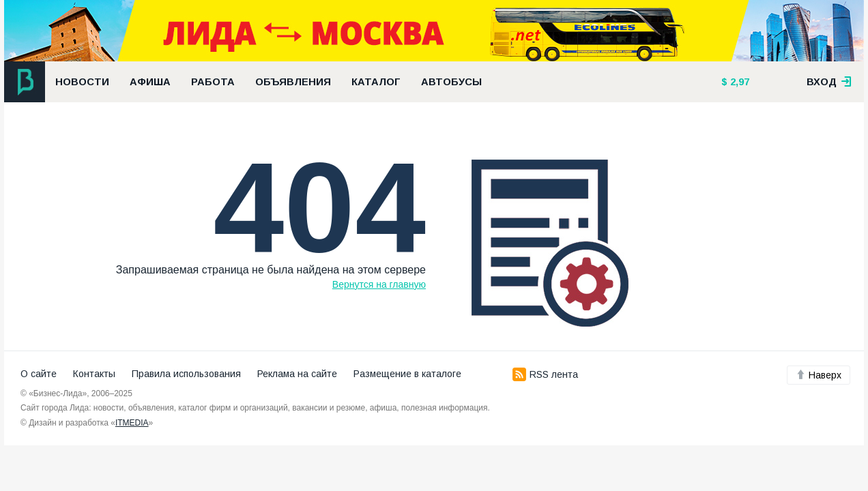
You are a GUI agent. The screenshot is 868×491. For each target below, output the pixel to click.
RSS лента (545, 374)
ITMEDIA (132, 423)
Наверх (819, 375)
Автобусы (451, 82)
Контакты (94, 374)
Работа (213, 82)
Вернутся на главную (379, 284)
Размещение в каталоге (407, 374)
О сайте (39, 374)
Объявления (293, 82)
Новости (82, 82)
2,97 (738, 82)
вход (829, 82)
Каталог (376, 82)
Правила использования (186, 374)
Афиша (150, 82)
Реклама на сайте (297, 374)
